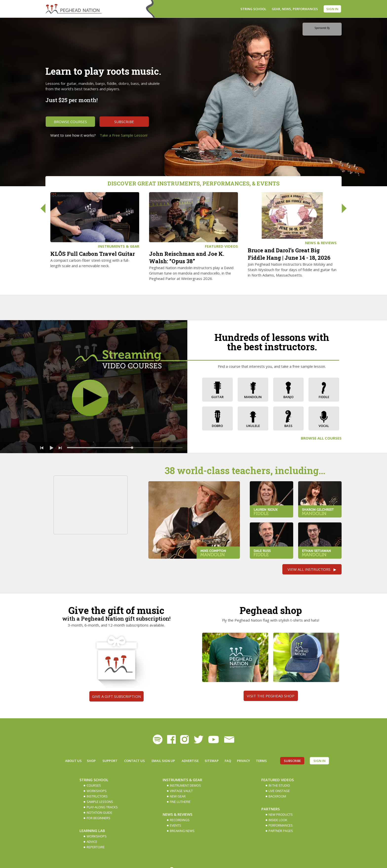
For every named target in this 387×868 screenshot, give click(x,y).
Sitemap (212, 761)
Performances (281, 825)
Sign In (332, 9)
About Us (73, 761)
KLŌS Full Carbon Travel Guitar (93, 254)
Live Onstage (279, 791)
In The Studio (279, 785)
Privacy (243, 761)
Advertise (190, 761)
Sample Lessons (100, 802)
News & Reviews (321, 243)
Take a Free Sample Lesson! (124, 135)
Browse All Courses (321, 438)
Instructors (97, 796)
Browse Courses (70, 122)
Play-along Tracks (102, 807)
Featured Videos (221, 246)
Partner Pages (281, 831)
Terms (261, 761)
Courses (94, 785)
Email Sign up (163, 761)
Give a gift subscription (116, 696)
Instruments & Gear (119, 246)
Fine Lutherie (180, 802)
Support (110, 761)
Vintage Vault (181, 791)
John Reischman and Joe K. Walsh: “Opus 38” (187, 257)
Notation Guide (99, 813)
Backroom (277, 796)
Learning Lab (92, 831)
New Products (281, 814)
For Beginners (98, 818)
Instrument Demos (185, 785)
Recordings (180, 820)
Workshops (97, 791)
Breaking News (182, 831)
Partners (271, 809)
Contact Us (135, 761)
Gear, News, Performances (295, 9)
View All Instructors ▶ (312, 569)
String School (253, 9)
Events (175, 825)
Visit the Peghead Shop (271, 696)
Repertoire (96, 847)
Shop (91, 761)
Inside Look (278, 820)
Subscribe (124, 122)
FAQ (228, 761)
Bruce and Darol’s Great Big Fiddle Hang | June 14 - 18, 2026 (289, 254)
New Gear (178, 796)
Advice (92, 842)
